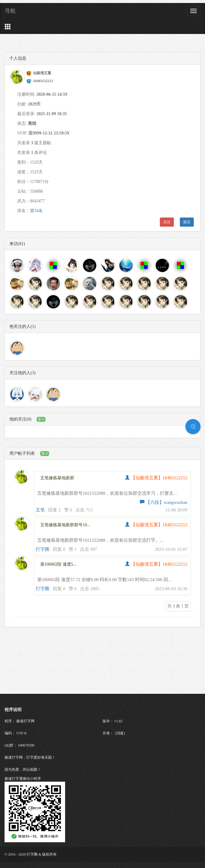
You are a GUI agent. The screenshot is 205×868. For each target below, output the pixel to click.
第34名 (36, 211)
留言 (187, 222)
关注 (167, 222)
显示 (41, 419)
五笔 (40, 510)
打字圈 (43, 549)
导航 (10, 11)
